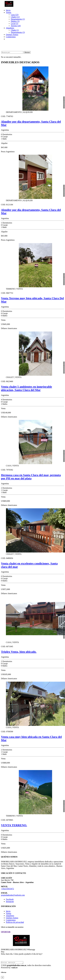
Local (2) (14, 24)
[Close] (2, 978)
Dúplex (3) (15, 21)
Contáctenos (11, 37)
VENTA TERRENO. (14, 825)
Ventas (9, 12)
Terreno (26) (16, 26)
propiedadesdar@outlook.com (13, 895)
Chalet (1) (15, 30)
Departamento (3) (18, 32)
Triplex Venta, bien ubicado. (19, 652)
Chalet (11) (15, 17)
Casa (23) (15, 15)
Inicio (8, 10)
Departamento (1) (18, 19)
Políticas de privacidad (15, 922)
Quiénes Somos (12, 35)
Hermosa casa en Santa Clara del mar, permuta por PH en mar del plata (31, 477)
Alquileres (10, 28)
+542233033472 (7, 889)
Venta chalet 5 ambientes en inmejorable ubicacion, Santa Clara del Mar (26, 388)
